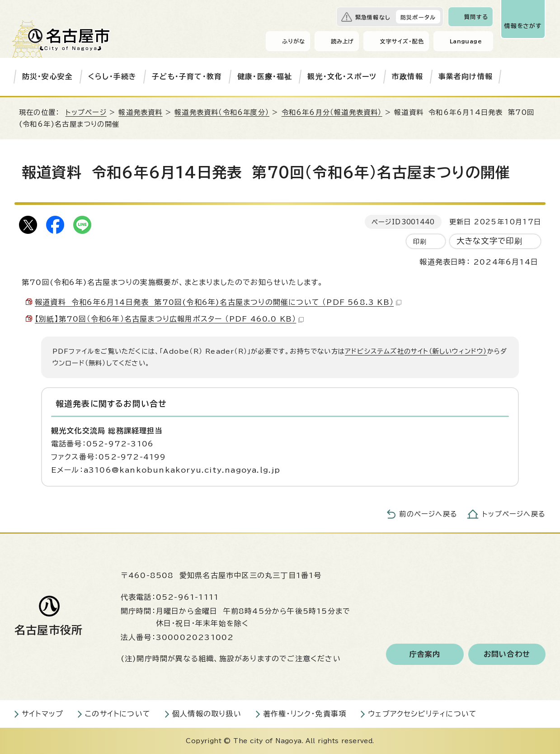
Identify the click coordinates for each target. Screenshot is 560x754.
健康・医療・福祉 (265, 76)
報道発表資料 (140, 112)
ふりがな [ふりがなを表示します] (294, 41)
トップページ (86, 112)
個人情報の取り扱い (207, 714)
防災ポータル (418, 17)
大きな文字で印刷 (490, 241)
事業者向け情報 (466, 76)
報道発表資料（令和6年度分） (222, 112)
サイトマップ (42, 714)
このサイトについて (118, 714)
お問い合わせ (507, 654)
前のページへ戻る (428, 514)
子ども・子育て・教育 (187, 76)
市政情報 (407, 76)
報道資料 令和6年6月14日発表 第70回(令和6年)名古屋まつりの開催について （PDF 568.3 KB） (218, 302)
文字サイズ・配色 (402, 41)
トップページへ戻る (514, 514)
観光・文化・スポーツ (342, 76)
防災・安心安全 (47, 76)
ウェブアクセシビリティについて (422, 714)
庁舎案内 (425, 654)
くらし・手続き (112, 76)
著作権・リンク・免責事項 (305, 714)
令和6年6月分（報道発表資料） (332, 112)
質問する (476, 17)
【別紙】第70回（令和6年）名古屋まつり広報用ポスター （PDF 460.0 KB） (169, 319)
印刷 (420, 241)
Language (466, 41)
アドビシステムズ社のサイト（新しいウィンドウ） (416, 351)
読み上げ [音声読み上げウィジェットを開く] (343, 41)
